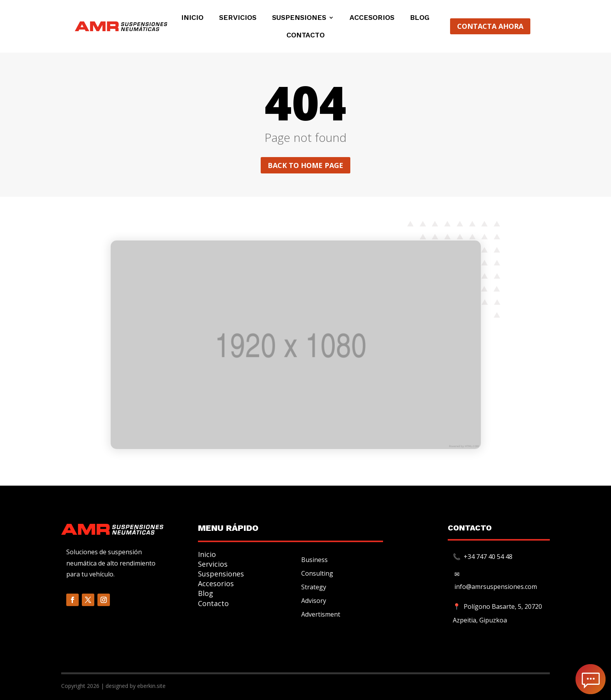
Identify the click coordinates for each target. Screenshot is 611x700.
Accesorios (372, 18)
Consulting (317, 573)
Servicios (238, 18)
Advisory (314, 601)
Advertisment (321, 614)
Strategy (314, 587)
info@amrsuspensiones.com (496, 587)
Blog (420, 18)
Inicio (192, 18)
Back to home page (305, 165)
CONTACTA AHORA (490, 26)
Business (314, 560)
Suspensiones (299, 18)
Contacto (305, 36)
